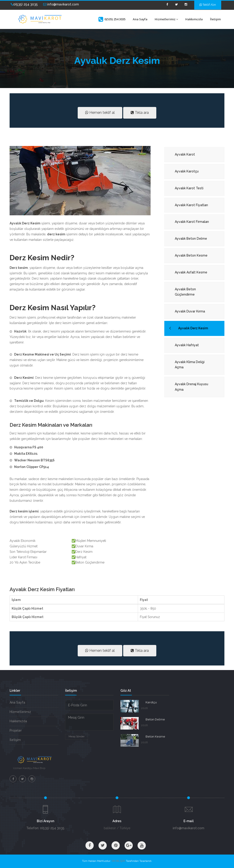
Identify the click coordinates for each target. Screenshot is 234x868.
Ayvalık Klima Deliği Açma (190, 365)
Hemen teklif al (100, 113)
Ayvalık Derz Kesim (193, 328)
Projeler (16, 730)
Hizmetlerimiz (166, 19)
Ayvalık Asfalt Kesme (191, 272)
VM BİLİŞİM (118, 861)
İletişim (215, 19)
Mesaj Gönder (77, 737)
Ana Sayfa (140, 19)
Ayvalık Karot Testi (189, 188)
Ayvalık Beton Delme (191, 239)
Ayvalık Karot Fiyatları (191, 205)
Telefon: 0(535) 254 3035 (45, 828)
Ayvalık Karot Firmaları (192, 222)
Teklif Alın (208, 5)
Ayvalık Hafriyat (187, 345)
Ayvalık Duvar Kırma (190, 311)
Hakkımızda (194, 19)
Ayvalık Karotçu (187, 171)
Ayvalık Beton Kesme (191, 255)
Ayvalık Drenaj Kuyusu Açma (191, 387)
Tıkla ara (140, 113)
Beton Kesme (155, 737)
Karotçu (151, 702)
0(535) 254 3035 (24, 4)
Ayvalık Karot (185, 154)
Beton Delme (155, 719)
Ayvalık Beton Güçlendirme (185, 292)
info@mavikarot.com (61, 4)
